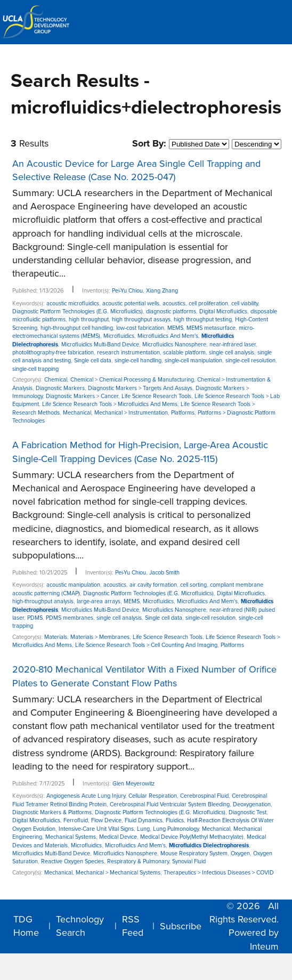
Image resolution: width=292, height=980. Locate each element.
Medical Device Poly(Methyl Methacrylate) (192, 837)
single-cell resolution (250, 361)
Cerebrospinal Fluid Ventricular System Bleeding (170, 804)
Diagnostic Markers (60, 388)
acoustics (174, 303)
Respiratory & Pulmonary (138, 861)
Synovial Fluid (189, 861)
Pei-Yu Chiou (127, 291)
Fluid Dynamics (144, 820)
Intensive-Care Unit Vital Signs (96, 829)
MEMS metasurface (211, 328)
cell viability (245, 303)
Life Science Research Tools (156, 396)
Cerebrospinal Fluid (204, 796)
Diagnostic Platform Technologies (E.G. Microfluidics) (78, 311)
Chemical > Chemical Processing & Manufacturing (132, 380)
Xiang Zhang (162, 291)
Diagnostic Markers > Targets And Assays (140, 388)
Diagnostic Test (248, 812)
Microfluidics (119, 336)
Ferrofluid (76, 820)
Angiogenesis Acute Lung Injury (86, 796)
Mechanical (77, 413)
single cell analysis (232, 353)
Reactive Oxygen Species (72, 861)
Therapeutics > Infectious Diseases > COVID (219, 873)
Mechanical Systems (71, 837)
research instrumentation (128, 353)
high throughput (89, 319)
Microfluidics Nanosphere (174, 345)
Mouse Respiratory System (194, 853)
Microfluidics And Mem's (168, 336)
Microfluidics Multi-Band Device (100, 345)
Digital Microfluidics (223, 311)
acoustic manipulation (73, 585)
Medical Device (118, 837)
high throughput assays (141, 319)
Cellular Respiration (153, 796)
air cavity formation (153, 585)
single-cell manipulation (193, 361)
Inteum (264, 946)
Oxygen (240, 853)
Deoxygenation (252, 804)
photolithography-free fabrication (53, 353)
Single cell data (93, 361)
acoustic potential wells (131, 303)
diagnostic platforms (171, 311)
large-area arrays (99, 601)
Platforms (183, 413)
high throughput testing (203, 319)
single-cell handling (138, 361)
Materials (56, 637)
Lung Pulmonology (176, 829)
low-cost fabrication (140, 328)
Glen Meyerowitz (133, 784)
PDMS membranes (70, 618)
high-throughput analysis (43, 601)
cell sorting (193, 585)
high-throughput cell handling (77, 328)
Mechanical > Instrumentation (131, 413)
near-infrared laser (233, 345)
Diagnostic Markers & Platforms (52, 812)
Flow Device (106, 820)
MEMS (175, 328)
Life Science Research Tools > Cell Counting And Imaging (146, 645)
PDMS (35, 618)
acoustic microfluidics (73, 303)
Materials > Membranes (100, 637)
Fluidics (175, 820)
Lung (143, 829)
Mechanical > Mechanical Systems (118, 873)
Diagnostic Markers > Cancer (82, 396)
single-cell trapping (35, 369)
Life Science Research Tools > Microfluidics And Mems (110, 404)
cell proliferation (208, 303)
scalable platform (184, 353)
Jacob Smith (164, 573)
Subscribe (181, 926)
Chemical (56, 380)
